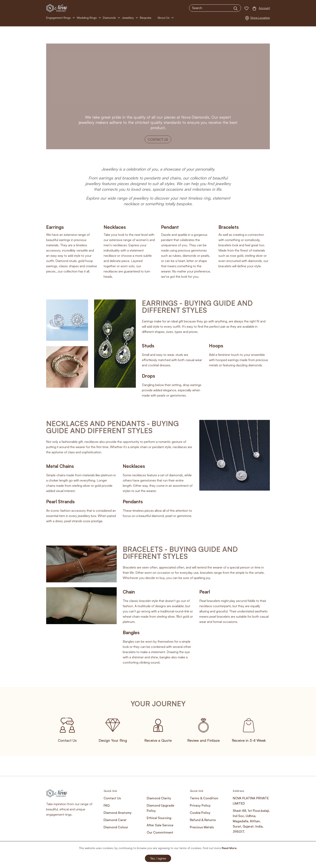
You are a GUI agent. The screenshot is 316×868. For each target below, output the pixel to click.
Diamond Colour (116, 827)
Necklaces (115, 227)
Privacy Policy (200, 805)
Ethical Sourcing (159, 818)
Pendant (170, 227)
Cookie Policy (200, 813)
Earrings (55, 227)
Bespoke (146, 18)
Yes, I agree (158, 858)
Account (264, 8)
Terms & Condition (204, 798)
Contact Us (158, 140)
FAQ (107, 805)
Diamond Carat (115, 820)
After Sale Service (160, 825)
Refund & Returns (203, 820)
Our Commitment (160, 832)
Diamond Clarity (159, 798)
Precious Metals (202, 827)
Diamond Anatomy (118, 813)
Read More (229, 848)
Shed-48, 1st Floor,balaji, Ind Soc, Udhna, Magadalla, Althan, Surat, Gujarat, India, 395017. (251, 821)
